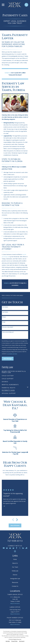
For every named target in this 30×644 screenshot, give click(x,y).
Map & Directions (15, 603)
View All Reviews (15, 525)
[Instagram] (15, 551)
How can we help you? (8, 332)
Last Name (5, 312)
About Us (15, 563)
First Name (5, 307)
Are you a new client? (8, 327)
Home (15, 559)
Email (4, 322)
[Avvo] (26, 548)
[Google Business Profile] (7, 548)
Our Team (15, 567)
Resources (15, 582)
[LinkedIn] (23, 548)
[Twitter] (20, 548)
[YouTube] (4, 548)
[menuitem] (15, 371)
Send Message (8, 359)
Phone (4, 317)
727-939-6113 (15, 541)
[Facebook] (17, 548)
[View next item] (17, 520)
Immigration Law (15, 579)
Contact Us (15, 586)
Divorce (15, 575)
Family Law (15, 571)
